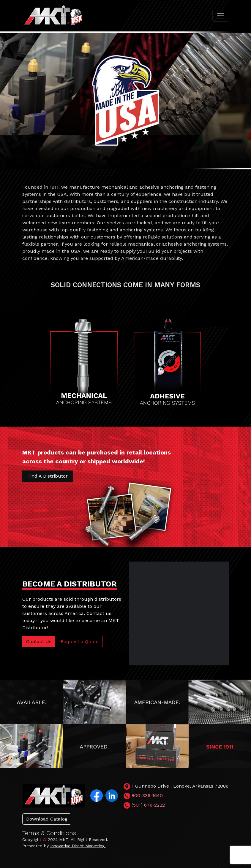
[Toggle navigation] (221, 16)
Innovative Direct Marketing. (78, 846)
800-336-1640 (147, 795)
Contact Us (39, 642)
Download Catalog (47, 819)
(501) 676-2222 (148, 805)
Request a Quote (80, 642)
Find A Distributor (48, 476)
